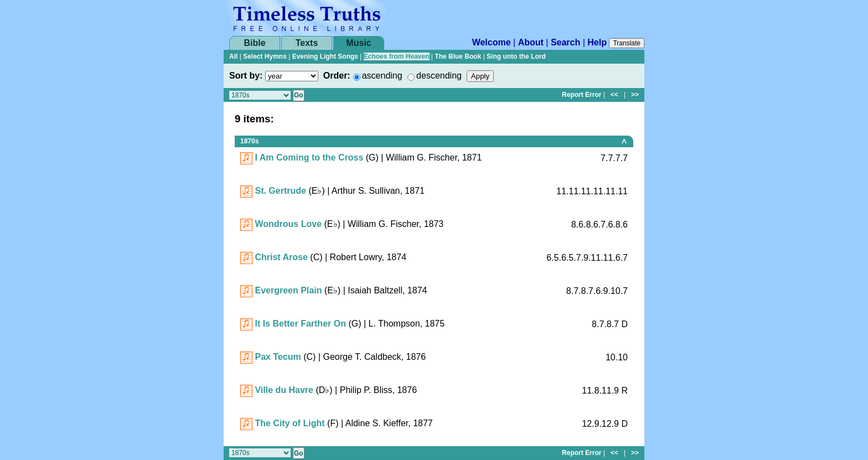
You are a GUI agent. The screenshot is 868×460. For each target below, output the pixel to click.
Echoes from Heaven (397, 56)
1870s (249, 141)
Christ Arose (281, 257)
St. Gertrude (280, 191)
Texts (307, 43)
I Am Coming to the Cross (309, 157)
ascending (382, 76)
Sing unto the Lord (516, 56)
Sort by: (246, 76)
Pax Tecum (278, 357)
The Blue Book (458, 56)
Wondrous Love (288, 224)
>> (635, 95)
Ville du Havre (284, 390)
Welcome (492, 42)
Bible (254, 43)
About (531, 42)
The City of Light (290, 423)
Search (565, 42)
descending (439, 76)
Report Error (582, 95)
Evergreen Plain (288, 290)
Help (597, 42)
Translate (627, 43)
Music (358, 43)
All (233, 56)
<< (614, 95)
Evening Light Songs (325, 56)
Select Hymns (265, 56)
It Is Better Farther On (300, 324)
